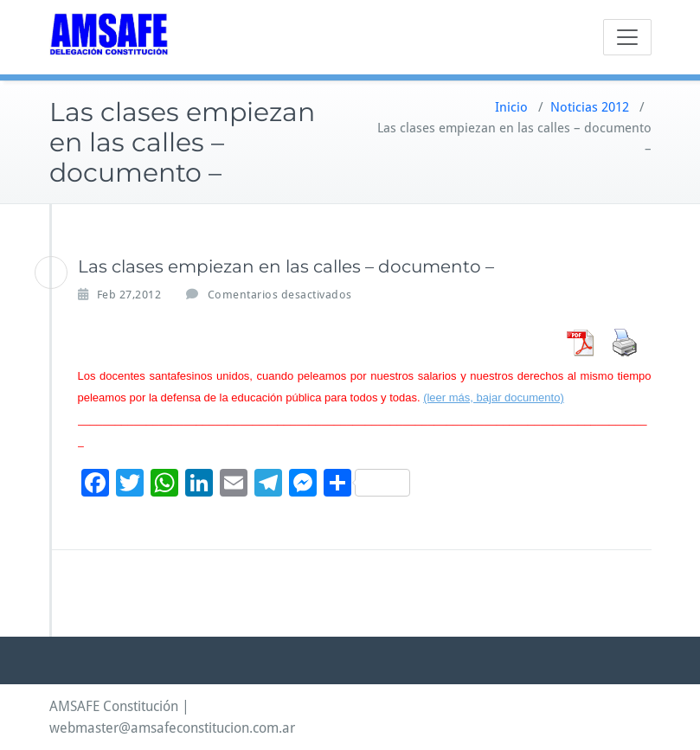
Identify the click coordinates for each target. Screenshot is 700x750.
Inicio (511, 107)
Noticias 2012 (590, 107)
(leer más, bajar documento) (494, 397)
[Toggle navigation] (627, 37)
